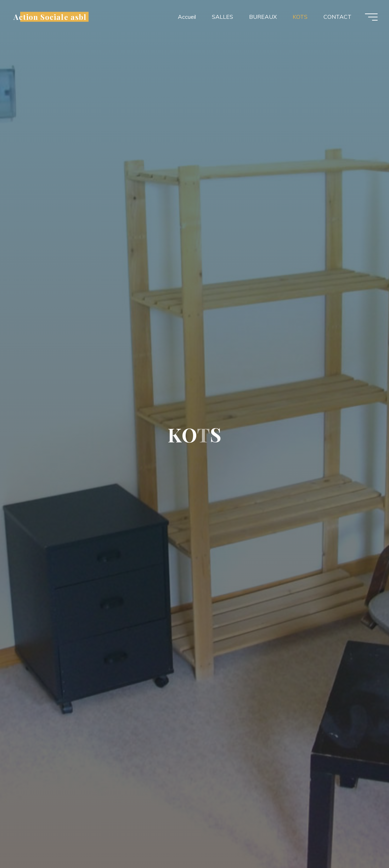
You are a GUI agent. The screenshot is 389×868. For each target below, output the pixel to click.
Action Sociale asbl (50, 17)
